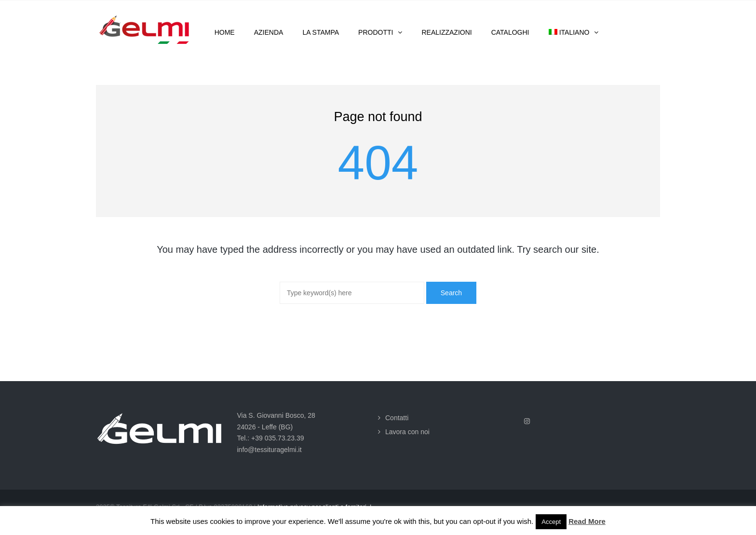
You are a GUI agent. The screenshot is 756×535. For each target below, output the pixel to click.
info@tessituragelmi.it (270, 450)
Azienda (269, 32)
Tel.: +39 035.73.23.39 (271, 438)
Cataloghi (510, 32)
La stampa (321, 32)
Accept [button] (551, 522)
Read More (587, 521)
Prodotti (376, 32)
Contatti (397, 418)
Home (225, 32)
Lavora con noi (407, 432)
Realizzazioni (446, 32)
